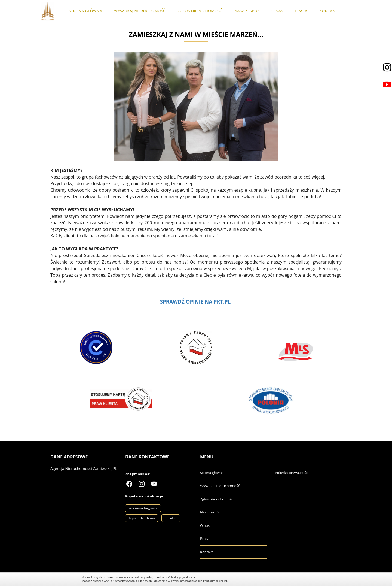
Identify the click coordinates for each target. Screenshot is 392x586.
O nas (277, 11)
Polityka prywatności (292, 473)
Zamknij (308, 579)
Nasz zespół (247, 11)
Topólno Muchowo (142, 518)
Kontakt (328, 11)
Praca (301, 11)
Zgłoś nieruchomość (200, 11)
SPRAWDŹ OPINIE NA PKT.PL (195, 302)
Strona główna (86, 11)
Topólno (171, 518)
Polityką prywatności (181, 577)
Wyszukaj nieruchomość (140, 11)
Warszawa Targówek (143, 508)
